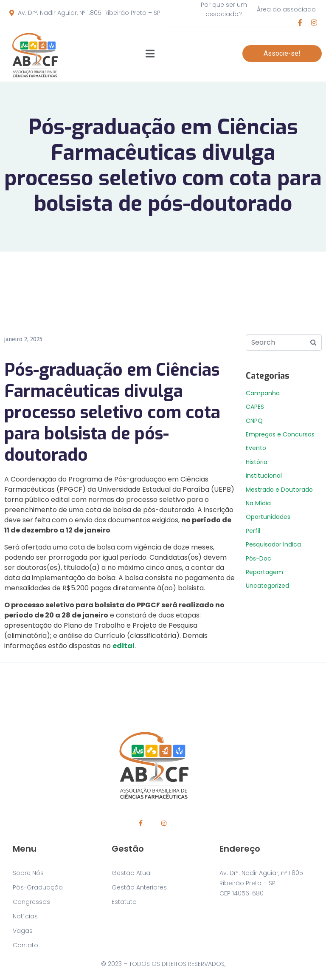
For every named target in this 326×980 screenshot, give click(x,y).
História (257, 462)
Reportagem (264, 572)
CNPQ (254, 421)
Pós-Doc (259, 558)
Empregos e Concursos (280, 434)
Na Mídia (258, 503)
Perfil (253, 531)
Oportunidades (268, 517)
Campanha (263, 393)
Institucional (264, 476)
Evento (256, 448)
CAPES (255, 407)
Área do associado (286, 9)
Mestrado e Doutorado (279, 490)
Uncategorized (267, 586)
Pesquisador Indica (273, 544)
